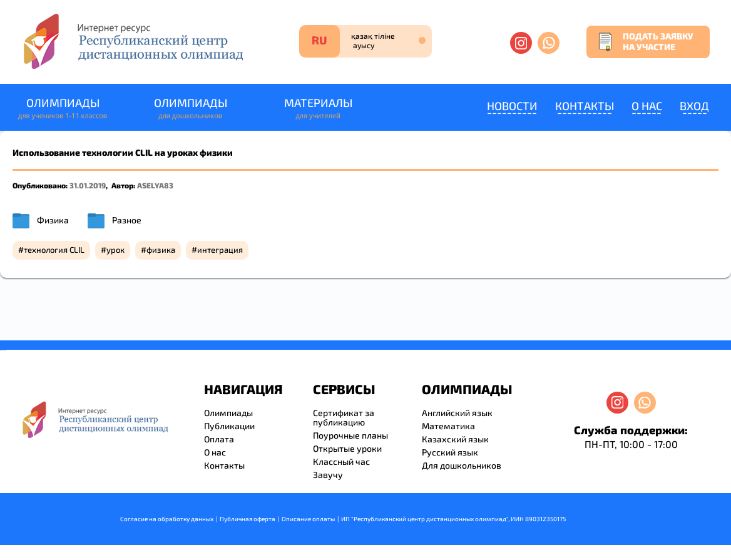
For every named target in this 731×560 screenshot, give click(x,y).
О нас (647, 106)
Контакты (585, 106)
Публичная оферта (248, 519)
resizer (5, 350)
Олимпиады (63, 109)
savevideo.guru (2, 350)
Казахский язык (455, 439)
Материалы (318, 109)
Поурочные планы (350, 435)
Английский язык (457, 413)
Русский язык (450, 452)
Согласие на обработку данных (167, 519)
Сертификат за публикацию (344, 417)
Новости (512, 106)
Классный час (341, 461)
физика (161, 250)
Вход (694, 106)
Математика (448, 426)
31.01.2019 (88, 185)
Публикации (229, 426)
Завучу (328, 475)
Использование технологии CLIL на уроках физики (123, 152)
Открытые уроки (347, 448)
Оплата (219, 439)
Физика (53, 220)
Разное (127, 220)
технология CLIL (54, 250)
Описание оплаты (308, 519)
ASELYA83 (155, 185)
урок (115, 250)
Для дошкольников (462, 465)
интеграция (220, 250)
